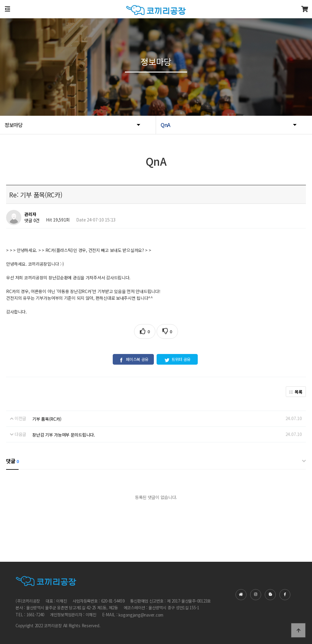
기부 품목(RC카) (47, 419)
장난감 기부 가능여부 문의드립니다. (64, 435)
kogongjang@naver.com (141, 615)
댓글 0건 (32, 221)
